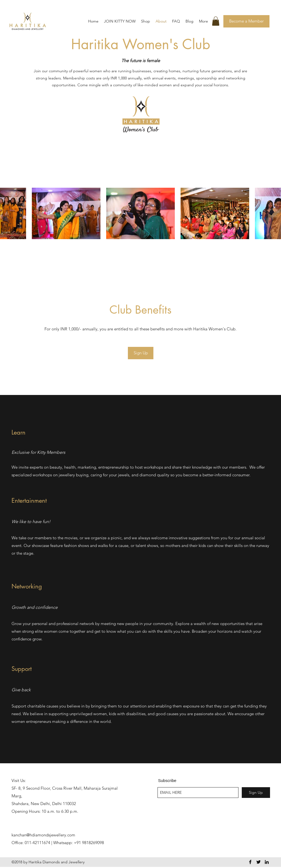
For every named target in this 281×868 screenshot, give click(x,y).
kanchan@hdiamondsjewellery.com (43, 835)
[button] (216, 21)
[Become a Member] (246, 21)
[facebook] (250, 862)
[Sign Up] (141, 353)
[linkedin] (267, 862)
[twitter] (258, 862)
